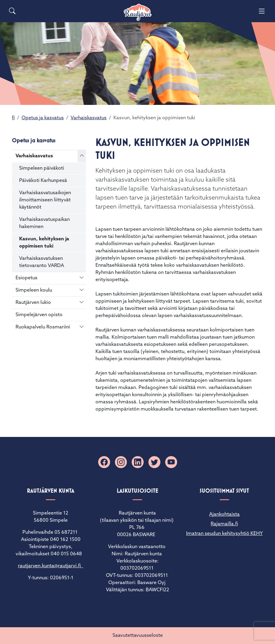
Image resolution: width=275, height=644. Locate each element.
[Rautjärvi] (138, 12)
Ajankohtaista (224, 515)
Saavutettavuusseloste (138, 636)
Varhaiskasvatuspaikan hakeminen (44, 223)
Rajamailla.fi (224, 524)
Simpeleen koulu (34, 290)
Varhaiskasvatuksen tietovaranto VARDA (42, 262)
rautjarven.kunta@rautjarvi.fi (51, 566)
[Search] (12, 11)
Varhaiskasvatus (89, 118)
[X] (154, 462)
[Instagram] (121, 462)
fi (13, 118)
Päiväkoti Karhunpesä (43, 181)
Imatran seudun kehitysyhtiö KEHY (224, 534)
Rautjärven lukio (33, 303)
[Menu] (262, 11)
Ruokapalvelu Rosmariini (43, 327)
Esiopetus (26, 278)
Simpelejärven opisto (39, 315)
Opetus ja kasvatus (43, 118)
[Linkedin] (138, 462)
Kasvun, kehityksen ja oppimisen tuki (44, 243)
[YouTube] (171, 462)
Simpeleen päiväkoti (42, 168)
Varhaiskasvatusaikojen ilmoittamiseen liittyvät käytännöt (45, 200)
